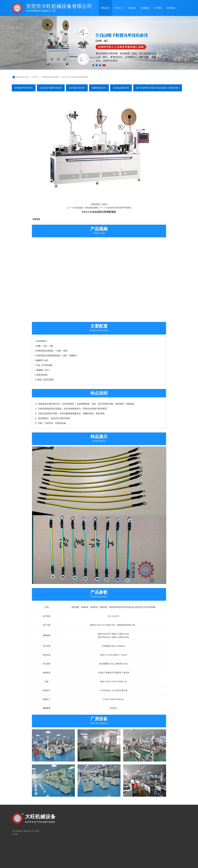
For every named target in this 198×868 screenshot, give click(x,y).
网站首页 (105, 8)
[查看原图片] (96, 204)
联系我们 (171, 8)
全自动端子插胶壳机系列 (51, 88)
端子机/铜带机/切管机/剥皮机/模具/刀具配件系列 (158, 88)
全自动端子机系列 (77, 88)
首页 (26, 77)
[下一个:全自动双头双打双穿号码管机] (115, 208)
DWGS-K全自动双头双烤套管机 (75, 77)
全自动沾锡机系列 (121, 88)
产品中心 (119, 8)
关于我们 (158, 8)
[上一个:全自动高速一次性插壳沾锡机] (83, 208)
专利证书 (132, 8)
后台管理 (35, 831)
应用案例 (145, 8)
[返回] (105, 204)
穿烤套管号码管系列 (51, 77)
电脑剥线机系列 (99, 88)
